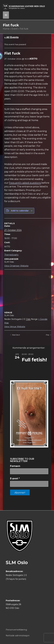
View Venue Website (15, 327)
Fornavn (15, 466)
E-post (15, 478)
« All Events (11, 37)
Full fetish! (34, 360)
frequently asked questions (25, 183)
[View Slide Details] (29, 414)
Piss (48, 335)
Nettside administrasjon (18, 636)
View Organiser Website (16, 266)
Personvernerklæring (16, 630)
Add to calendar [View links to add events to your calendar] (20, 211)
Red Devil (16, 335)
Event (15, 29)
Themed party (11, 255)
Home (6, 29)
